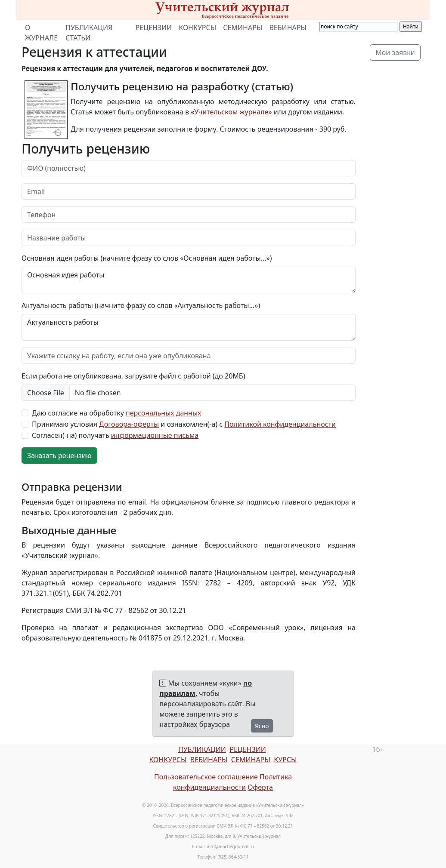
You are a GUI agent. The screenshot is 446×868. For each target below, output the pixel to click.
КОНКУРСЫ (197, 28)
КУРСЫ (285, 760)
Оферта (260, 787)
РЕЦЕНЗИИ (154, 28)
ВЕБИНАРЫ (288, 28)
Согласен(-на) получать (115, 435)
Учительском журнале (231, 112)
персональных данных (163, 413)
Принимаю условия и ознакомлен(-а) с (184, 424)
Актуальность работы (189, 327)
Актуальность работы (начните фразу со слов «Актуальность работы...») (141, 305)
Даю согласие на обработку (116, 413)
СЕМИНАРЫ (243, 28)
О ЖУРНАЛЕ (41, 33)
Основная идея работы (189, 280)
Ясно (262, 726)
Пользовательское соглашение (206, 777)
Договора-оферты (129, 424)
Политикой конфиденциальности (280, 424)
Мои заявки (395, 52)
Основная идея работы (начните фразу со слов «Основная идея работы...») (147, 258)
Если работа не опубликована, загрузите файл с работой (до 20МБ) (133, 376)
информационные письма (155, 435)
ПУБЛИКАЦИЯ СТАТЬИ (89, 33)
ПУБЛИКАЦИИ (202, 749)
